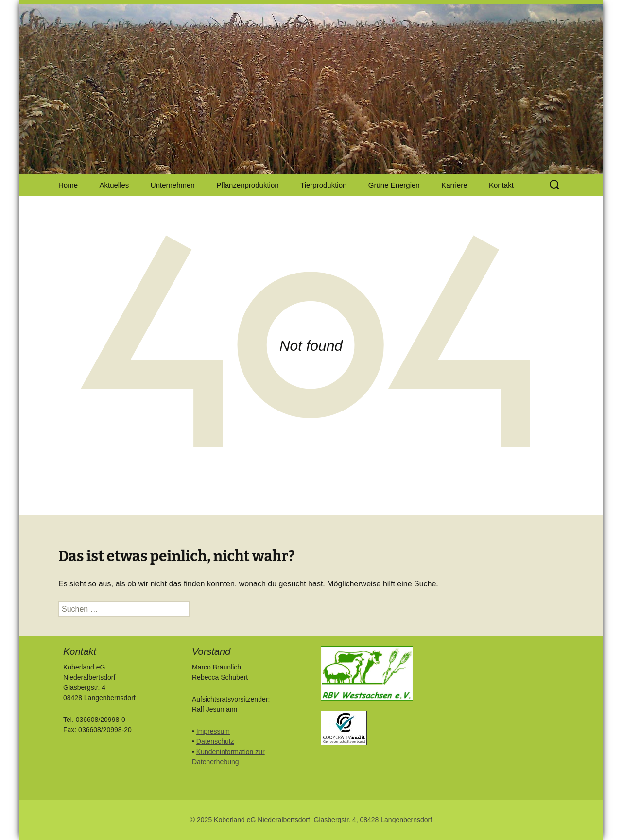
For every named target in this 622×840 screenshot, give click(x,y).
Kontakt (501, 185)
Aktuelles (114, 185)
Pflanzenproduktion (247, 185)
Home (68, 185)
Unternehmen (173, 185)
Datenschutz (215, 741)
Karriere (454, 185)
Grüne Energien (394, 185)
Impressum (213, 731)
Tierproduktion (323, 185)
